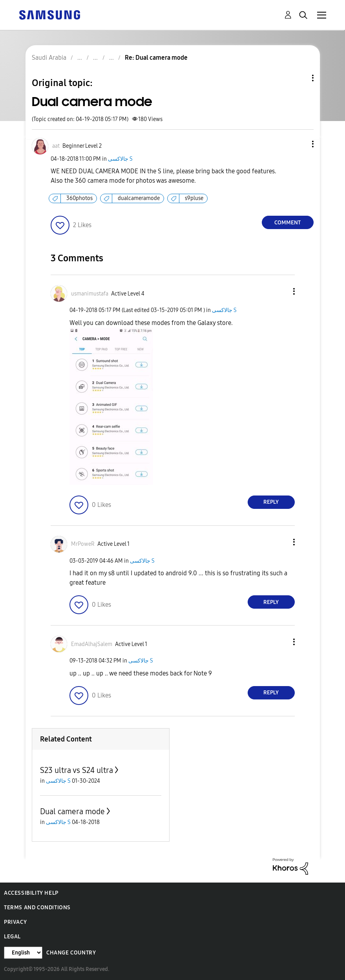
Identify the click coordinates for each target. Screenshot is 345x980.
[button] (299, 144)
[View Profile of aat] (56, 146)
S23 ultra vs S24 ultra (77, 770)
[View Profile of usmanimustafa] (90, 294)
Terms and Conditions (37, 908)
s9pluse (194, 198)
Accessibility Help (31, 893)
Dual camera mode (72, 811)
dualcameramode (139, 198)
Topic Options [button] (299, 78)
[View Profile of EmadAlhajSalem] (92, 644)
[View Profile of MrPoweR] (83, 544)
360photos (79, 198)
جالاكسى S (120, 159)
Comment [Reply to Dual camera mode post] (287, 223)
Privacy (15, 922)
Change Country (71, 953)
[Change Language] (23, 953)
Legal (12, 937)
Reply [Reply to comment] (271, 502)
